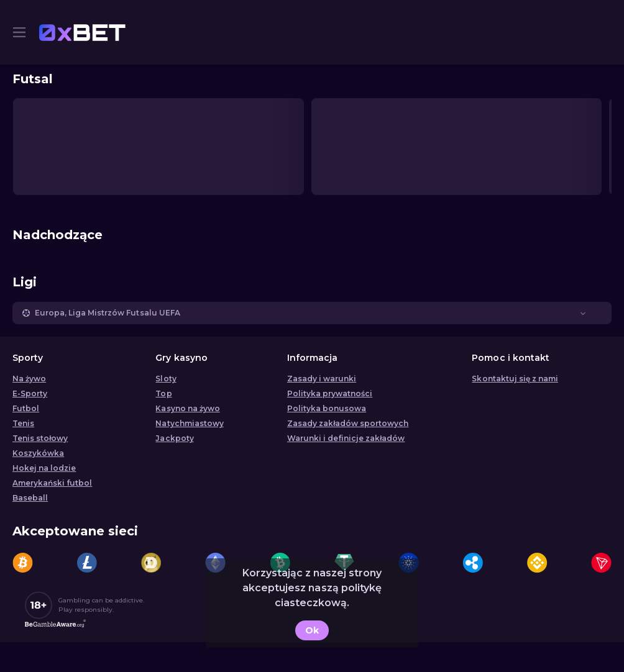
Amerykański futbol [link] (52, 483)
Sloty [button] (166, 379)
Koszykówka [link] (38, 453)
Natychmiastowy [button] (189, 423)
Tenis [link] (23, 423)
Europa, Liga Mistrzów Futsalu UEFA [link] (108, 313)
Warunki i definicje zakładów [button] (346, 438)
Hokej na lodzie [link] (44, 468)
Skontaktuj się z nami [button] (515, 379)
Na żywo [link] (29, 379)
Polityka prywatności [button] (330, 393)
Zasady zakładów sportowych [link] (348, 423)
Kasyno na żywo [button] (187, 408)
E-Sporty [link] (30, 393)
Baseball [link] (30, 498)
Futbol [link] (26, 408)
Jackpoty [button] (174, 438)
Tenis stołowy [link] (40, 438)
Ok (312, 630)
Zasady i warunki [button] (322, 379)
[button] (312, 313)
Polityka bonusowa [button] (327, 408)
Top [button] (163, 393)
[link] (82, 32)
